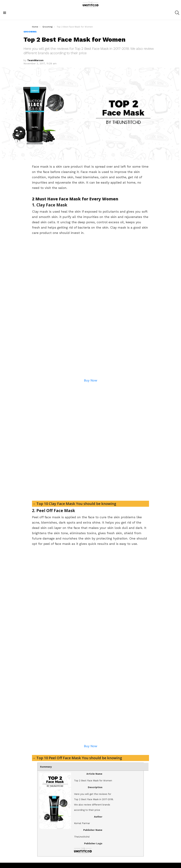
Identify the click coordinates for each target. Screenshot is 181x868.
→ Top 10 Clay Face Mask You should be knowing (74, 504)
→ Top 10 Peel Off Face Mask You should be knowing (77, 758)
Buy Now (91, 380)
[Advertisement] (90, 440)
